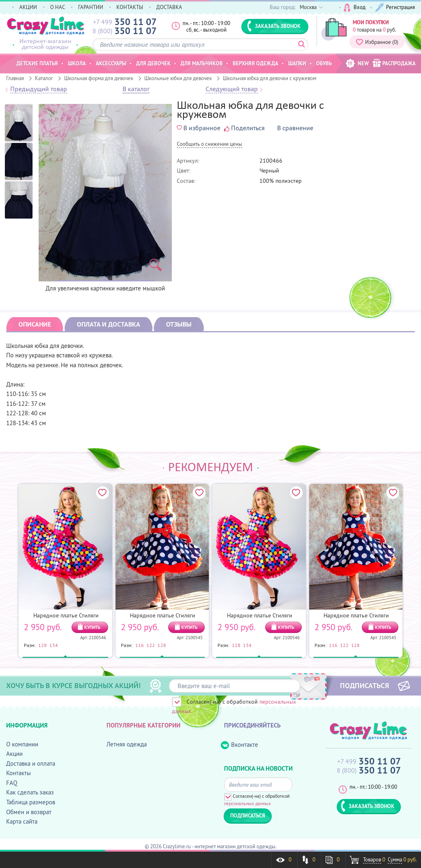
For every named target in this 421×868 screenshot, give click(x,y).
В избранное (199, 128)
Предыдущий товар (39, 89)
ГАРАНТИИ (91, 7)
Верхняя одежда (256, 63)
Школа (77, 63)
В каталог (136, 89)
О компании (22, 744)
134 (54, 645)
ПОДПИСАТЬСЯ (364, 685)
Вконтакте (239, 745)
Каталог (44, 78)
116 (140, 645)
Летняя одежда (127, 744)
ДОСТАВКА (169, 7)
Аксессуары (111, 63)
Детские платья (37, 63)
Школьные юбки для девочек (178, 78)
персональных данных (248, 803)
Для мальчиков (202, 63)
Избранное (377, 42)
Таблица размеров (31, 802)
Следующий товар (232, 89)
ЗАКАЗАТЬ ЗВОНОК (274, 26)
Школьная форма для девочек (99, 78)
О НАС (58, 7)
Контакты (19, 773)
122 (151, 645)
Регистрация (395, 8)
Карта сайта (22, 821)
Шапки (297, 63)
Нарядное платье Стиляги (66, 615)
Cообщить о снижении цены (209, 144)
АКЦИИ (28, 7)
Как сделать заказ (30, 792)
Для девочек (153, 63)
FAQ (12, 783)
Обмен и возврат (29, 812)
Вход (355, 8)
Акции (14, 754)
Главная (15, 78)
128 (43, 645)
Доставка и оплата (31, 763)
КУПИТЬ (92, 627)
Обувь (324, 63)
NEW (357, 63)
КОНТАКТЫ (130, 7)
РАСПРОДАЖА (394, 63)
